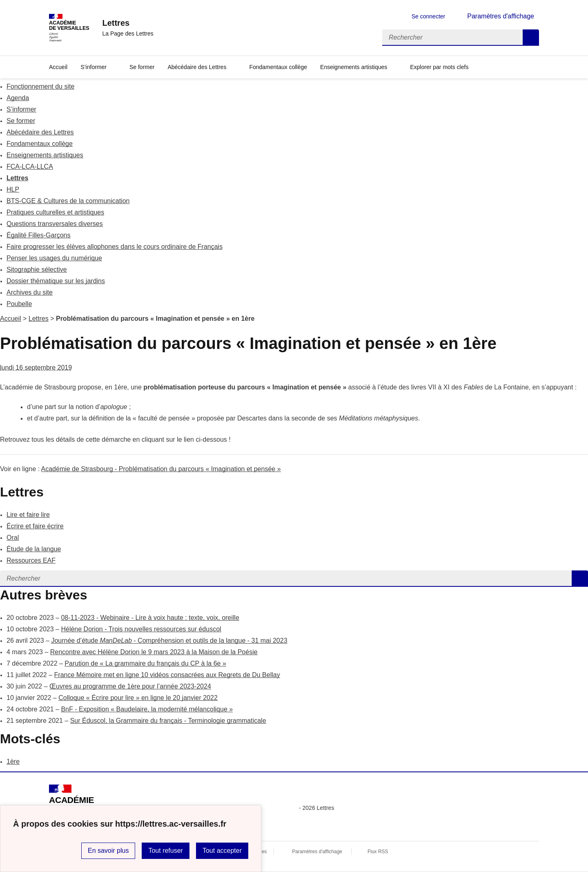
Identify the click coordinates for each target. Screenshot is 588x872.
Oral (13, 538)
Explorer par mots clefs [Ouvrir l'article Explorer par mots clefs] (439, 67)
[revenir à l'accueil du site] (128, 23)
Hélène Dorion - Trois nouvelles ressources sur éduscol (141, 629)
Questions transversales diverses (55, 224)
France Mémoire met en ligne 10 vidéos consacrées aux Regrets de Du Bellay (167, 675)
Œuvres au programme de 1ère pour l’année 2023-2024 (130, 686)
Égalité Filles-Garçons (39, 235)
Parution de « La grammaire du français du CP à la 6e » (145, 663)
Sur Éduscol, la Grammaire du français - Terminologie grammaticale (168, 721)
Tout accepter (222, 851)
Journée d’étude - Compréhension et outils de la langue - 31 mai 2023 (169, 641)
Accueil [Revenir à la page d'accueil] (58, 67)
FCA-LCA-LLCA (30, 167)
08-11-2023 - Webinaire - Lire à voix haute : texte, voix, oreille (150, 618)
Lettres (17, 178)
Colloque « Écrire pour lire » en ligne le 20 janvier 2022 (138, 698)
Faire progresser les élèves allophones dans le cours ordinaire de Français (115, 247)
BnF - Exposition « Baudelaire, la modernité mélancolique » (147, 709)
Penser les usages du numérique (54, 258)
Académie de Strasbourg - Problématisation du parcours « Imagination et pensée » (161, 469)
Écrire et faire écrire (35, 526)
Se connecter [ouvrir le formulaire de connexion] (429, 16)
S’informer (94, 67)
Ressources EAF (31, 560)
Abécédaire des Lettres (197, 67)
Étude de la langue (34, 549)
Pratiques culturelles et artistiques (55, 212)
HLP (13, 189)
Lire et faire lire (28, 515)
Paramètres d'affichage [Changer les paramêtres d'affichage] (501, 16)
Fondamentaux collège (40, 144)
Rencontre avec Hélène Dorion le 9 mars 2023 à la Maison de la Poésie (154, 652)
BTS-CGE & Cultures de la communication (68, 201)
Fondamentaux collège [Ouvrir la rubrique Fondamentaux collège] (278, 67)
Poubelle (19, 304)
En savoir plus (108, 851)
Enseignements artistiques (354, 67)
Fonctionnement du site (40, 86)
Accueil (11, 319)
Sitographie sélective (37, 269)
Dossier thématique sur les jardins (56, 281)
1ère (13, 761)
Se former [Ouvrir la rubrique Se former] (142, 67)
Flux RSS (378, 852)
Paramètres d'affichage (317, 852)
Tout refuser (165, 851)
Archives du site (30, 292)
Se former (21, 121)
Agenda (18, 98)
